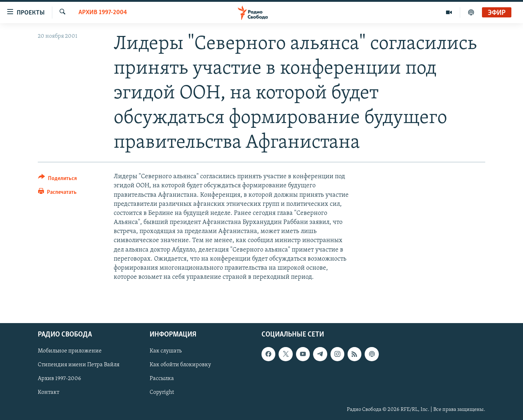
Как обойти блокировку (180, 365)
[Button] (58, 180)
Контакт (48, 392)
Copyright (162, 392)
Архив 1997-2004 (103, 13)
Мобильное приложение (70, 351)
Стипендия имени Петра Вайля (79, 365)
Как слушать (166, 351)
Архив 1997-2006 (59, 379)
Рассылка (162, 379)
